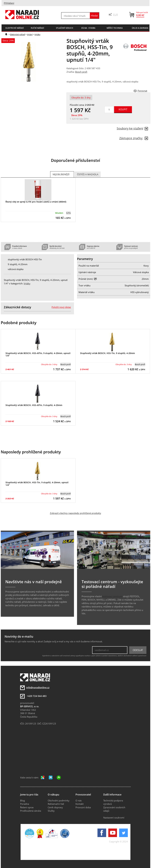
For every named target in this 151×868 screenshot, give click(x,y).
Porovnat (142, 91)
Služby (51, 811)
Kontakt (80, 804)
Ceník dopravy (55, 807)
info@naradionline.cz (38, 687)
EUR (116, 15)
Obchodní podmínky (59, 800)
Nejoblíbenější (61, 174)
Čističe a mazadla (88, 174)
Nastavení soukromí (114, 818)
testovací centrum (112, 596)
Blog (22, 800)
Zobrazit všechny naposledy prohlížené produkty (75, 513)
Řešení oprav (27, 807)
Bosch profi (81, 72)
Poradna (25, 804)
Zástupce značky (134, 138)
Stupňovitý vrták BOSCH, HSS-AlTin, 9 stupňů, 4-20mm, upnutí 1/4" (38, 354)
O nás (79, 800)
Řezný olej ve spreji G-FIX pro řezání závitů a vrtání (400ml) (36, 202)
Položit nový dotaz (61, 307)
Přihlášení (9, 3)
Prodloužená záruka (31, 811)
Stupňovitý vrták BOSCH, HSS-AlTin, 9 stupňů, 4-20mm (34, 405)
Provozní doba (83, 807)
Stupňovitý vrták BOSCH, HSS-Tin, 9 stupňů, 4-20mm (107, 353)
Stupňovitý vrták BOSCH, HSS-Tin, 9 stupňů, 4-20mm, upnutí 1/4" (37, 484)
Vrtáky (37, 34)
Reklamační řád (56, 804)
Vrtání (30, 34)
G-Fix (68, 213)
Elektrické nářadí (18, 34)
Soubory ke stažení (132, 128)
